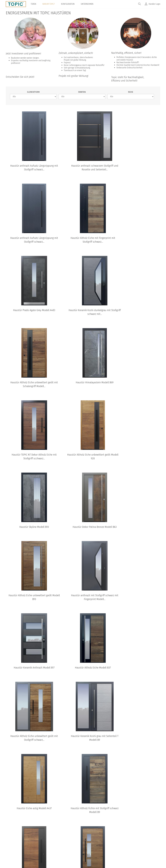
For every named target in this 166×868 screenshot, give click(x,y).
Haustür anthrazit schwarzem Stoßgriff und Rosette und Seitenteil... (83, 168)
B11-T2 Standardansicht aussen (14, 811)
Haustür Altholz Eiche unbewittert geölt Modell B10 (30, 457)
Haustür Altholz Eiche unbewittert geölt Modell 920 (30, 385)
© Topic (40, 847)
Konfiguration (68, 4)
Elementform (33, 92)
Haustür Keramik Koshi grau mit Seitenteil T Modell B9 (136, 529)
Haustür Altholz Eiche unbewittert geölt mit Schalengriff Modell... (30, 312)
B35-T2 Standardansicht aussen (87, 811)
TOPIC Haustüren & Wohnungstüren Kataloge (83, 706)
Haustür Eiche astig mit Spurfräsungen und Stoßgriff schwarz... (83, 674)
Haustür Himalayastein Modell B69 (83, 310)
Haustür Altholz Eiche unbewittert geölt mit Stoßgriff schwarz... (83, 529)
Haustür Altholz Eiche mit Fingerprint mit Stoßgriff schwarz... (30, 240)
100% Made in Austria (104, 847)
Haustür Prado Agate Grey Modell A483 (83, 238)
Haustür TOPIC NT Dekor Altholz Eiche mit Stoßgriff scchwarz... (136, 312)
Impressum (86, 847)
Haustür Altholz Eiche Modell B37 (30, 527)
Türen (34, 4)
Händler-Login (154, 4)
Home (50, 847)
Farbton (82, 92)
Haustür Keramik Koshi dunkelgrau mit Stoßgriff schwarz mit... (136, 240)
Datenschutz (63, 847)
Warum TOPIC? (49, 4)
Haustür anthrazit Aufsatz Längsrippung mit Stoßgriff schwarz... (30, 168)
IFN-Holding (124, 847)
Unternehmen (87, 4)
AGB (75, 847)
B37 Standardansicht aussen (124, 811)
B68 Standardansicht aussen (51, 811)
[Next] (154, 790)
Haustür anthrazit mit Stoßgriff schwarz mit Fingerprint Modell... (83, 457)
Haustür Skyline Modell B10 (83, 383)
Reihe (131, 92)
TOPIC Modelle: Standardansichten (83, 766)
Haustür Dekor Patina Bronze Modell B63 (136, 383)
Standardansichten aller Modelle (83, 822)
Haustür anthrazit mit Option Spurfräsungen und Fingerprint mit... (136, 674)
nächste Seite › (88, 688)
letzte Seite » (103, 688)
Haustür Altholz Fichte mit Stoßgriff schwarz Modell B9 (83, 601)
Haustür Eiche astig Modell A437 (30, 600)
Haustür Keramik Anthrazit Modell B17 (136, 455)
